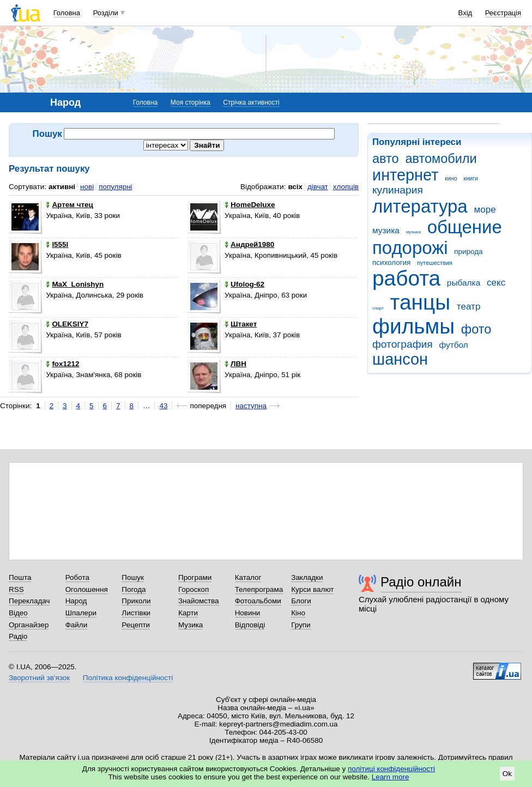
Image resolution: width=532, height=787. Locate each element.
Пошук (133, 577)
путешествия (434, 263)
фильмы (413, 326)
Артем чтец (69, 205)
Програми (195, 577)
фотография (403, 344)
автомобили (441, 159)
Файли (77, 625)
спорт (378, 308)
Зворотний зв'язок (39, 678)
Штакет (241, 324)
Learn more (391, 777)
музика (386, 230)
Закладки (307, 577)
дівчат (318, 187)
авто (386, 159)
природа (468, 252)
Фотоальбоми (258, 601)
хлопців (346, 187)
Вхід (465, 13)
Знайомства (199, 601)
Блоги (301, 601)
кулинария (398, 190)
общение (465, 227)
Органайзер (29, 625)
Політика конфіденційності (128, 678)
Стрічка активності (251, 102)
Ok (507, 774)
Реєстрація (503, 13)
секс (496, 283)
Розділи (106, 13)
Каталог (248, 577)
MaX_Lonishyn (75, 284)
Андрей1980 (249, 244)
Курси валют (312, 589)
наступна (251, 406)
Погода (134, 589)
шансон (400, 359)
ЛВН (235, 364)
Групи (301, 625)
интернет (405, 175)
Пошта (20, 577)
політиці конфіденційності (391, 769)
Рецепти (136, 625)
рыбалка (464, 283)
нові (87, 187)
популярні (115, 187)
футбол (453, 345)
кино (451, 178)
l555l (57, 244)
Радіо (18, 636)
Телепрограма (259, 589)
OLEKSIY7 (67, 324)
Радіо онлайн (421, 582)
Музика (191, 625)
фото (476, 329)
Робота (77, 577)
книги (471, 178)
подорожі (410, 248)
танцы (421, 302)
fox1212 (62, 364)
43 (163, 406)
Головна (67, 13)
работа (406, 278)
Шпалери (81, 613)
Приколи (136, 601)
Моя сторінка (191, 102)
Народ (76, 601)
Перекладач (29, 601)
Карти (188, 613)
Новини (248, 613)
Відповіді (250, 625)
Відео (18, 613)
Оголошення (87, 589)
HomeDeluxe (250, 205)
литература (420, 206)
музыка (413, 232)
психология (391, 262)
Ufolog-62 (244, 284)
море (485, 210)
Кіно (298, 613)
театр (469, 307)
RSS (16, 589)
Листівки (136, 613)
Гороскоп (194, 589)
